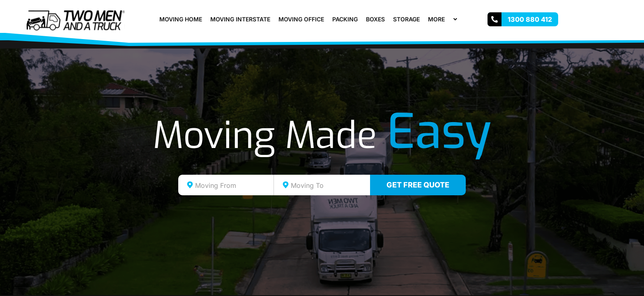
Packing (345, 19)
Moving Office (301, 19)
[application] (448, 19)
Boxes (375, 19)
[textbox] (233, 185)
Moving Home (181, 19)
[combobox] (226, 185)
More (444, 19)
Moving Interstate (240, 19)
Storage (406, 19)
